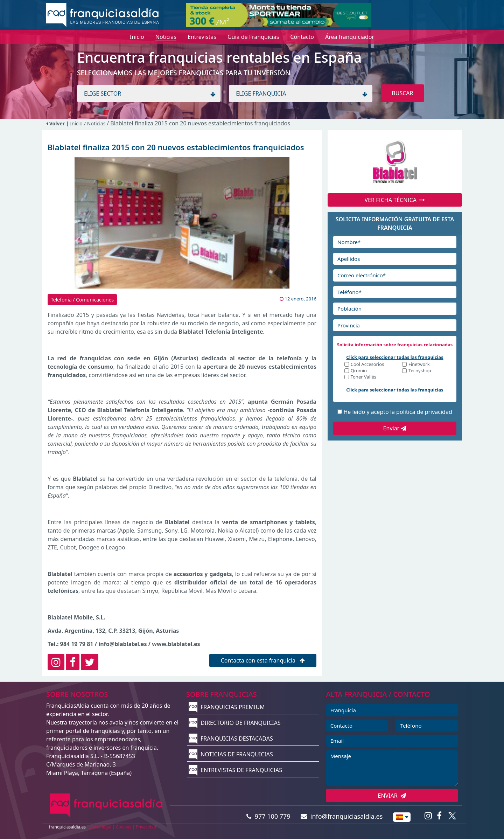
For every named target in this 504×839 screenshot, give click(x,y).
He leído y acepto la (398, 412)
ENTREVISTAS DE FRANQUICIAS (235, 770)
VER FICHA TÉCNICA (395, 200)
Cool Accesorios (367, 365)
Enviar (395, 428)
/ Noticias (95, 123)
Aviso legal (101, 827)
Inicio (76, 123)
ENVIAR (392, 796)
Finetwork (419, 365)
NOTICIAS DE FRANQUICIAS (231, 754)
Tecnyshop (420, 371)
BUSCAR (402, 93)
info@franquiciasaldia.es (342, 816)
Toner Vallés (363, 377)
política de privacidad (424, 412)
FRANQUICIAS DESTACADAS (231, 739)
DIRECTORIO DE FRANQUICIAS (235, 723)
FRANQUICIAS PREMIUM (227, 707)
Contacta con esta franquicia (263, 660)
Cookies (124, 827)
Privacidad (146, 827)
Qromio (359, 371)
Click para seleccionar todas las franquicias (395, 357)
